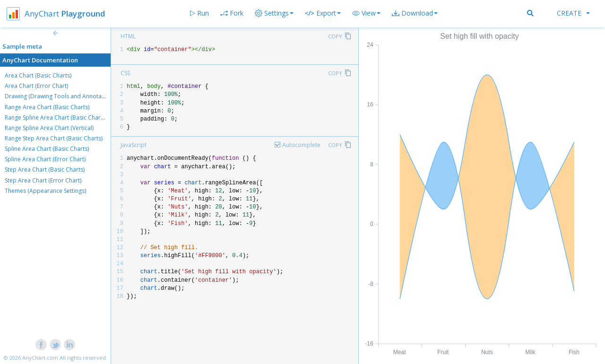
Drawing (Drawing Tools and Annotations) (60, 96)
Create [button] (573, 13)
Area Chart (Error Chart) (36, 86)
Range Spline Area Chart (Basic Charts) (56, 117)
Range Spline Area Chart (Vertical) (49, 128)
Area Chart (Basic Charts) (38, 75)
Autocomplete (301, 145)
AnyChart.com (40, 358)
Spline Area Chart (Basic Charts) (47, 149)
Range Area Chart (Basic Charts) (47, 107)
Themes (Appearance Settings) (45, 191)
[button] (366, 13)
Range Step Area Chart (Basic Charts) (54, 138)
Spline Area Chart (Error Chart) (45, 159)
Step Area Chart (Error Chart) (43, 180)
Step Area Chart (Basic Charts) (45, 169)
